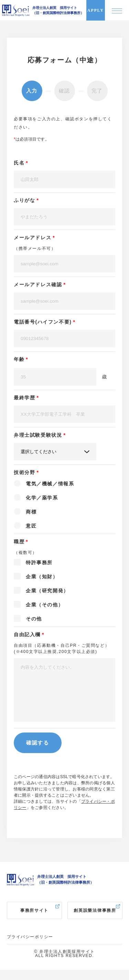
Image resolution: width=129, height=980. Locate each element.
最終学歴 (24, 398)
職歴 (19, 542)
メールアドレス (33, 238)
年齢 (19, 359)
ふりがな (24, 200)
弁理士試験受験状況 (38, 435)
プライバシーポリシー (30, 947)
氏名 (19, 163)
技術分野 (24, 472)
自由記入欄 (27, 634)
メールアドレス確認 (38, 285)
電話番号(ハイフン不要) (43, 322)
